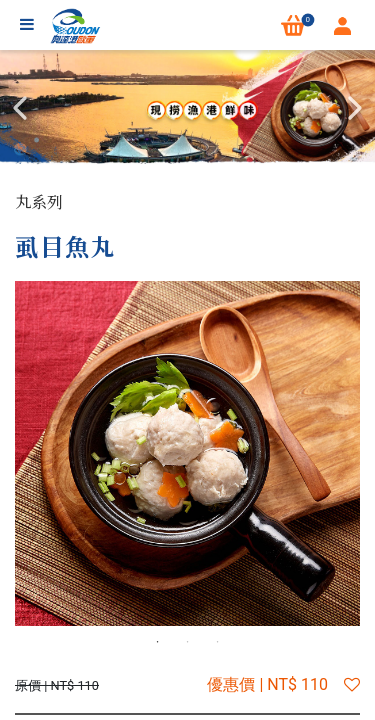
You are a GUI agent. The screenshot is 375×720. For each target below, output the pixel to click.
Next (355, 108)
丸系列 (39, 201)
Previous (20, 108)
